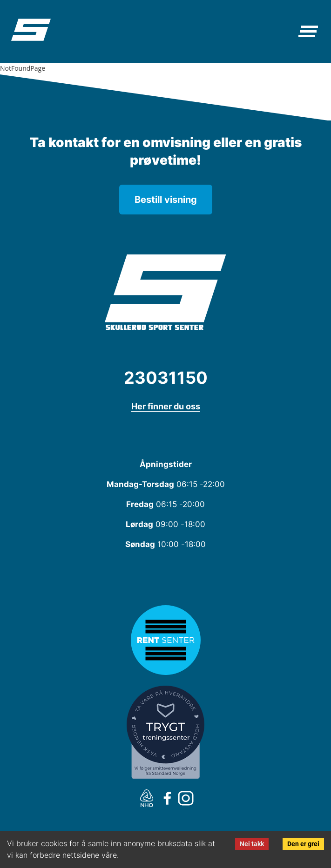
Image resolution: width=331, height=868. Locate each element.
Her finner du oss (166, 406)
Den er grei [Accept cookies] (303, 844)
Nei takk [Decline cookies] (252, 844)
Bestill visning (166, 200)
